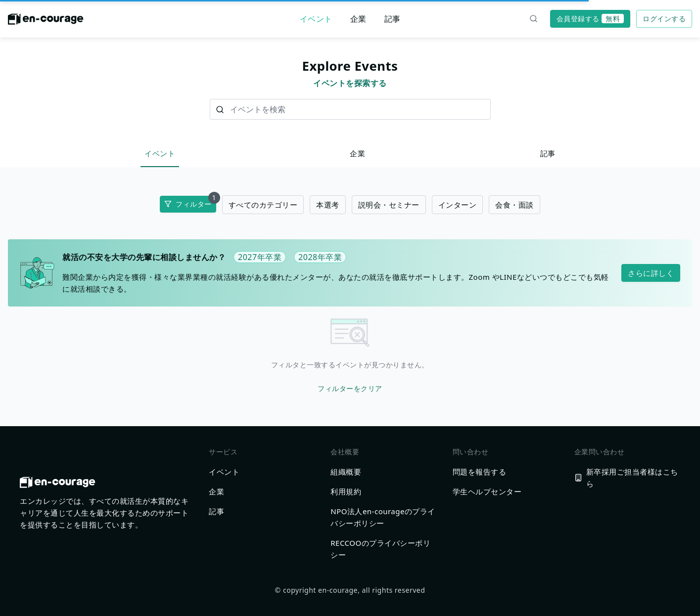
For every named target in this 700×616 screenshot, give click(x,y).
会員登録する (590, 19)
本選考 (328, 205)
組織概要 (346, 472)
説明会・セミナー (389, 205)
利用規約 (346, 491)
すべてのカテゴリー (263, 205)
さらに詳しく (651, 273)
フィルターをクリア (350, 388)
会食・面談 (514, 205)
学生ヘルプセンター (487, 491)
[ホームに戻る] (46, 22)
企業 (358, 19)
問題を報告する (480, 472)
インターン (458, 205)
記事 (393, 19)
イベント (316, 19)
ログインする (664, 19)
